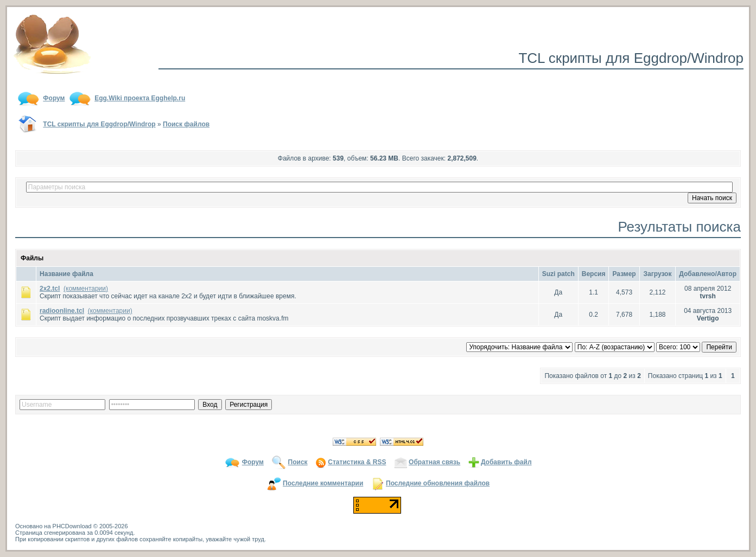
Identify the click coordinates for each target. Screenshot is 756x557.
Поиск (298, 462)
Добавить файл (506, 462)
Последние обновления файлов (438, 483)
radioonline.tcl (62, 311)
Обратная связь (434, 462)
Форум (253, 462)
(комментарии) (86, 289)
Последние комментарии (323, 483)
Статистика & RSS (357, 462)
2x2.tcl (50, 289)
